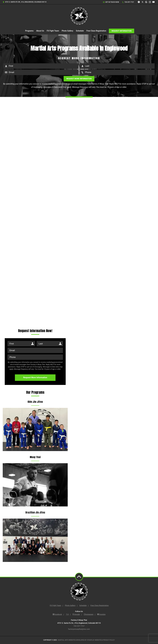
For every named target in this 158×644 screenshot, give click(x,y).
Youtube (101, 614)
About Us (40, 31)
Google (76, 614)
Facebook (57, 614)
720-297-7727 (128, 2)
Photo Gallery (67, 31)
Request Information (122, 31)
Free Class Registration (96, 31)
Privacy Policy (109, 640)
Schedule (80, 31)
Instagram (89, 614)
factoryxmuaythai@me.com (79, 629)
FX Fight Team (53, 31)
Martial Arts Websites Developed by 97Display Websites (80, 640)
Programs (29, 31)
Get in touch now (111, 2)
